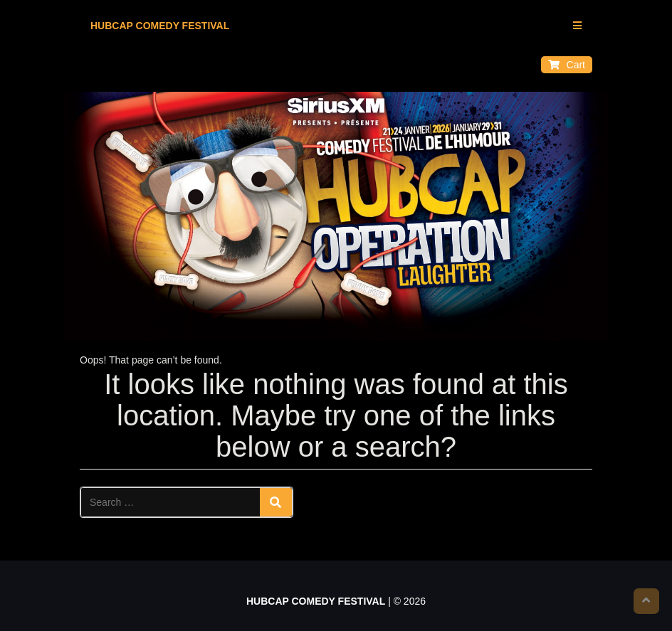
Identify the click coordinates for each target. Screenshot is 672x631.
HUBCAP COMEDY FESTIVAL (160, 26)
